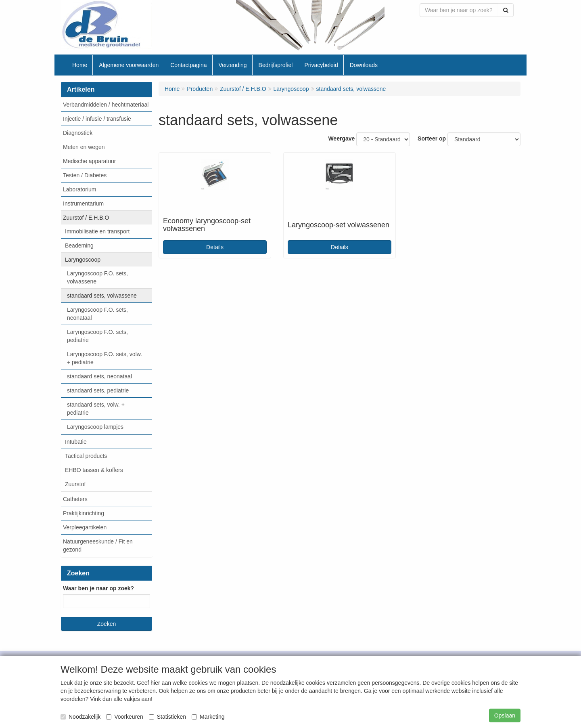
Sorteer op (432, 138)
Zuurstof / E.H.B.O (86, 218)
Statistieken (167, 717)
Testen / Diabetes (85, 175)
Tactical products (86, 456)
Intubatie (76, 442)
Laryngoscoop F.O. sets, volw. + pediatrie (104, 358)
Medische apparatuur (90, 161)
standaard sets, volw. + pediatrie (96, 409)
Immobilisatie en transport (97, 231)
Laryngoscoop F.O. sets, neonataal (97, 314)
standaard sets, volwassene (102, 296)
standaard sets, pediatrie (98, 390)
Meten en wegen (84, 147)
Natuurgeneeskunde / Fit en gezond (98, 545)
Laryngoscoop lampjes (95, 427)
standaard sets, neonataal (99, 376)
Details (215, 247)
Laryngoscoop (83, 260)
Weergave (341, 138)
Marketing (208, 717)
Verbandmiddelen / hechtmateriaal (106, 105)
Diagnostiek (78, 133)
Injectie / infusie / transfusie (97, 119)
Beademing (79, 245)
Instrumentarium (83, 204)
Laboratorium (80, 189)
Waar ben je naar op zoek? (98, 588)
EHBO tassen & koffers (94, 470)
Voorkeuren (125, 717)
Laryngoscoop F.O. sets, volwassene (97, 277)
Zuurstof (75, 484)
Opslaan (505, 715)
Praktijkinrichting (84, 513)
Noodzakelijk (80, 717)
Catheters (75, 499)
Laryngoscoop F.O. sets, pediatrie (97, 336)
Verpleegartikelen (85, 527)
